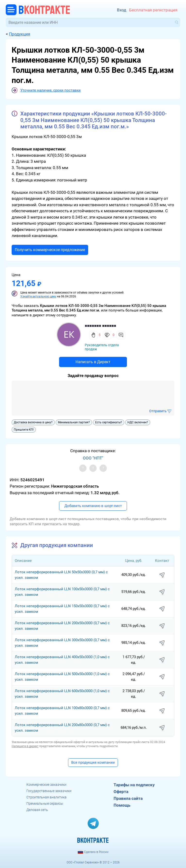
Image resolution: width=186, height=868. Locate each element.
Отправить (158, 411)
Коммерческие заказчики (46, 785)
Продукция (19, 34)
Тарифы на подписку (134, 785)
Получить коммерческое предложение (50, 250)
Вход (122, 10)
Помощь (122, 805)
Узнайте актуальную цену (38, 296)
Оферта (121, 792)
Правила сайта (128, 798)
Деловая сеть (37, 810)
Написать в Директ (93, 362)
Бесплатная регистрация (153, 10)
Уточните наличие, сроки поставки (50, 90)
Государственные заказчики (49, 791)
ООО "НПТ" (93, 458)
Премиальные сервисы (45, 803)
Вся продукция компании (93, 762)
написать (162, 575)
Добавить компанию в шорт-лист (93, 506)
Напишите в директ (25, 746)
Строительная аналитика (46, 797)
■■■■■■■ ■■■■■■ (101, 326)
